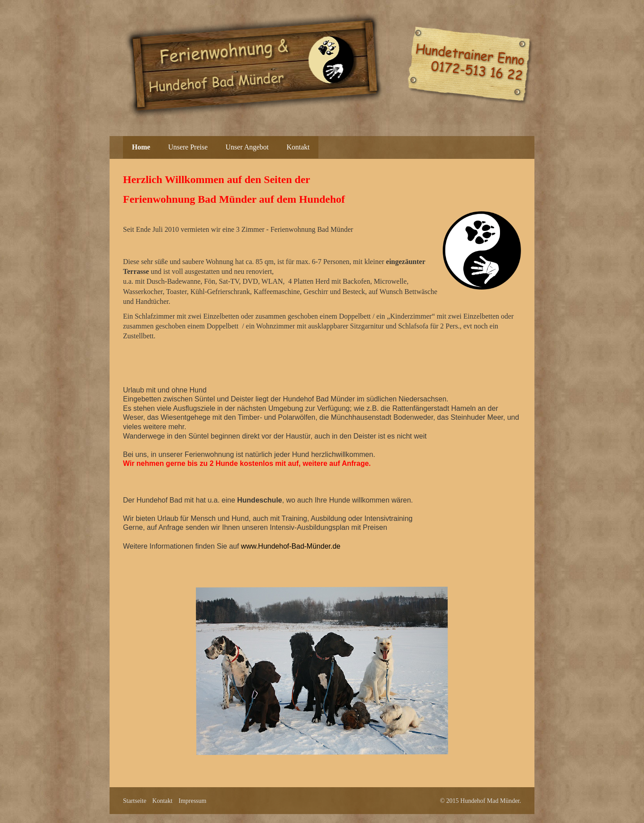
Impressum (192, 801)
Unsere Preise (188, 147)
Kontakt (298, 147)
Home (141, 147)
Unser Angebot (247, 147)
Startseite (135, 801)
